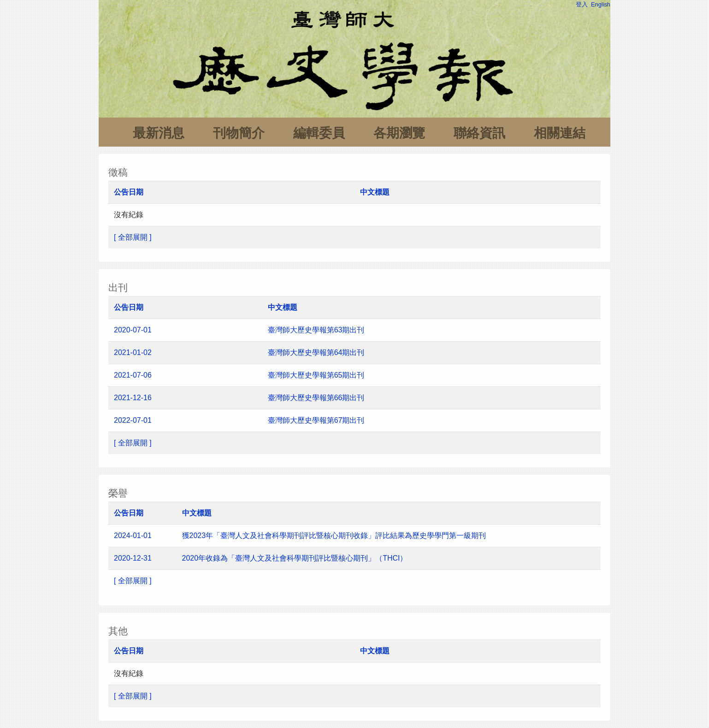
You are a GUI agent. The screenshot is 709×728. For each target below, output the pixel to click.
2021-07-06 (133, 375)
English (601, 4)
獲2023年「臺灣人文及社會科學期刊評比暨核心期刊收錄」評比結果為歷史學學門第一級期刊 (334, 536)
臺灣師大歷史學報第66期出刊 (317, 398)
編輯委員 (319, 133)
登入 (582, 4)
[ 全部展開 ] (133, 237)
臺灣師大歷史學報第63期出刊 (316, 330)
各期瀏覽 (399, 133)
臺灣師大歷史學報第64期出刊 (316, 352)
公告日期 (129, 192)
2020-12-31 (133, 558)
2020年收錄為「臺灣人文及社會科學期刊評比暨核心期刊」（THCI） (295, 558)
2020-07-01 (133, 330)
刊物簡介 (239, 133)
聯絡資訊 (479, 133)
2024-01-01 (133, 536)
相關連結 (560, 133)
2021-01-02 (133, 352)
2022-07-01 (133, 420)
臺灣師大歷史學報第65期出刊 (317, 375)
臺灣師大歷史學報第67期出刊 (317, 420)
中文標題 (375, 192)
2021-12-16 (133, 398)
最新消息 (159, 133)
